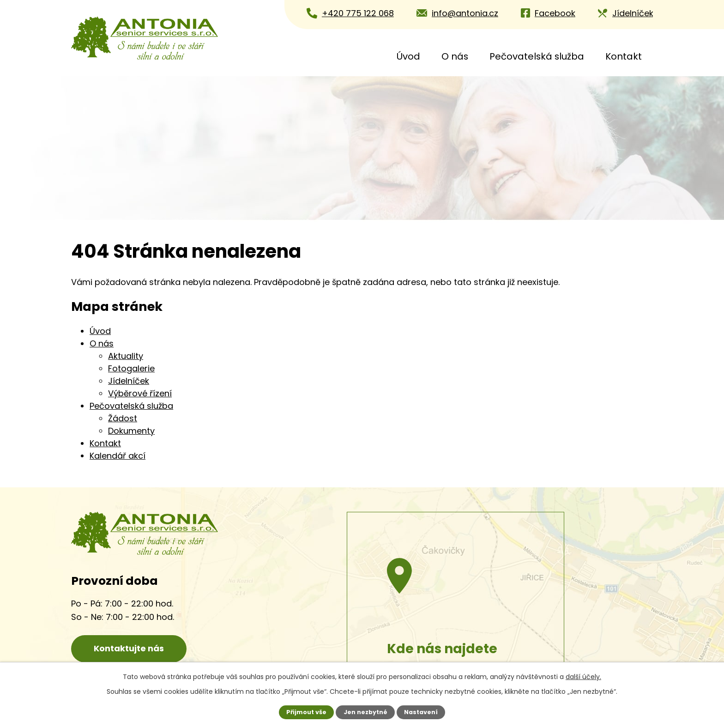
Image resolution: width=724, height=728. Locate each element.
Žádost (123, 418)
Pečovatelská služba (537, 56)
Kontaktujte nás (129, 648)
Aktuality (126, 356)
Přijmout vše (306, 712)
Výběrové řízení (140, 393)
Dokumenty (131, 431)
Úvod (408, 56)
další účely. (583, 677)
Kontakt (624, 56)
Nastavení (421, 712)
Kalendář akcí (118, 456)
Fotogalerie (131, 368)
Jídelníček (129, 381)
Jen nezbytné (365, 712)
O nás (455, 56)
